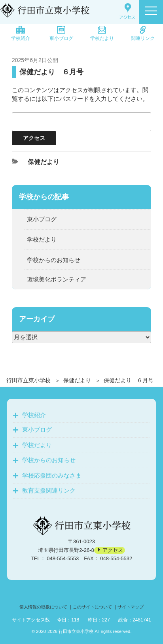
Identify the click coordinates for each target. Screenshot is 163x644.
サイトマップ (131, 607)
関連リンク (143, 33)
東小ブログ (61, 33)
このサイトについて (92, 607)
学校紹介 (21, 33)
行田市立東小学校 (28, 380)
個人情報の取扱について (43, 607)
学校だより (102, 33)
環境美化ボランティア (57, 279)
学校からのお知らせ (54, 260)
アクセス (113, 550)
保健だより (77, 380)
